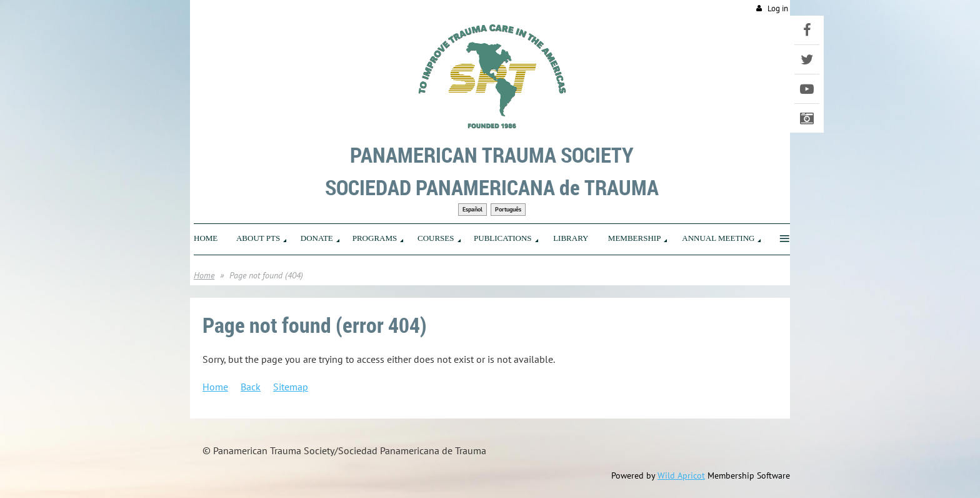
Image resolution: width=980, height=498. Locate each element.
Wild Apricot (681, 475)
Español (472, 209)
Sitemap (291, 387)
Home (204, 275)
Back (251, 387)
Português (508, 209)
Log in (778, 8)
